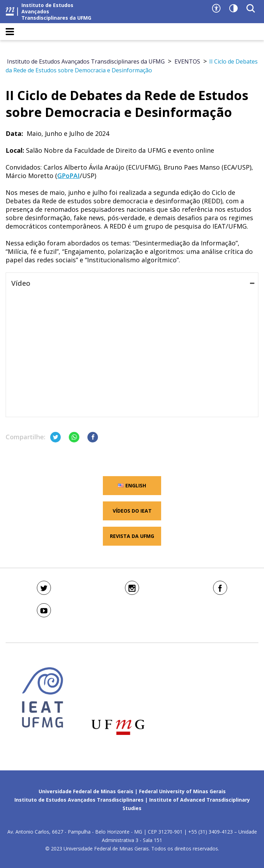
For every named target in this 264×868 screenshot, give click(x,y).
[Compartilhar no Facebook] (93, 437)
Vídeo (133, 283)
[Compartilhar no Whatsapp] (74, 437)
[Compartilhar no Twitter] (55, 437)
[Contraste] (233, 8)
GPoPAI (68, 176)
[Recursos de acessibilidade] (216, 8)
